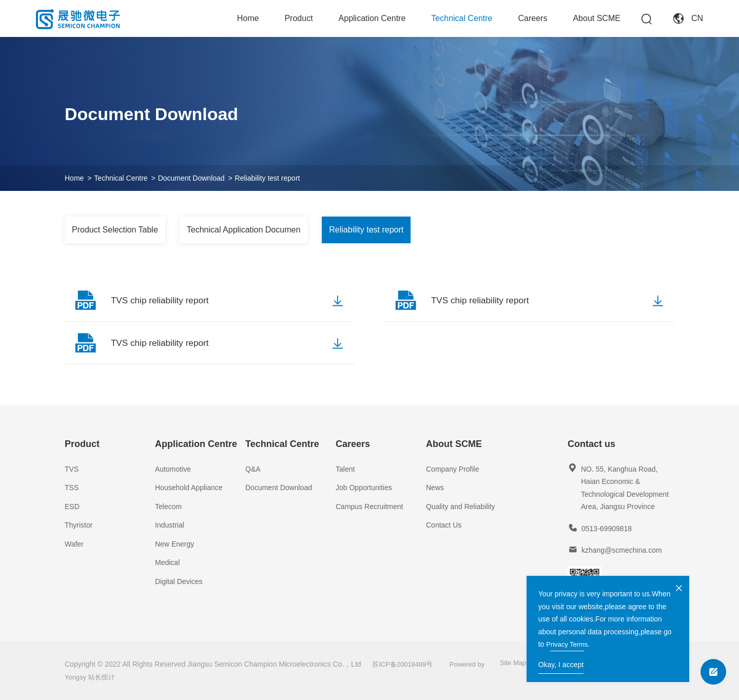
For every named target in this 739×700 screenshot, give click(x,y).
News (435, 488)
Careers (533, 18)
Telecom (168, 507)
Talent (345, 469)
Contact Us (444, 525)
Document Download (191, 178)
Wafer (74, 544)
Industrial (170, 525)
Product (298, 18)
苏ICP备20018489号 (407, 664)
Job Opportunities (364, 488)
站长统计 (104, 677)
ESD (72, 507)
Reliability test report (268, 178)
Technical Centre (462, 18)
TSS (72, 488)
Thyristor (79, 525)
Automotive (173, 469)
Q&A (253, 469)
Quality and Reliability (461, 507)
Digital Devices (179, 581)
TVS (72, 469)
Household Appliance (189, 488)
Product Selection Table (115, 230)
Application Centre (372, 18)
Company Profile (453, 469)
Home (248, 18)
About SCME (596, 18)
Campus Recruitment (369, 507)
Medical (167, 562)
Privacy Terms (628, 641)
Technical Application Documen (244, 230)
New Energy (174, 544)
